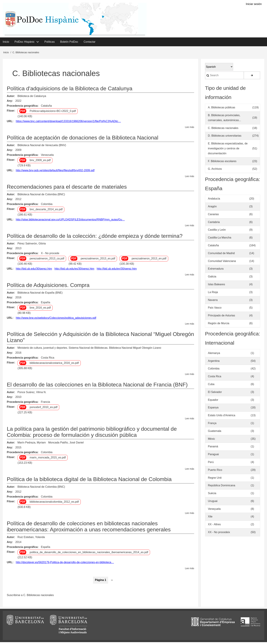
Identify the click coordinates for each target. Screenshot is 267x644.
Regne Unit (215, 479)
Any (9, 103)
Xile (210, 518)
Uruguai (213, 503)
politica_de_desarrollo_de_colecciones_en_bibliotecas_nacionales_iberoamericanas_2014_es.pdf (89, 554)
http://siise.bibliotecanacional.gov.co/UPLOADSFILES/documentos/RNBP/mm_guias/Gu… (70, 221)
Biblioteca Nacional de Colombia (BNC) (41, 196)
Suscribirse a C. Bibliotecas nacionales (30, 597)
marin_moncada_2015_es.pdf (48, 459)
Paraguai (213, 456)
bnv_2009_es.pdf (40, 162)
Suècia (212, 495)
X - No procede (50, 255)
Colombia (47, 206)
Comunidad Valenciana (222, 263)
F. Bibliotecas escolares (222, 163)
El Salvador (215, 394)
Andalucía (214, 200)
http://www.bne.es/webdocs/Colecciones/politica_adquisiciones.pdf (56, 320)
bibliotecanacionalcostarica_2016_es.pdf (54, 365)
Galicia (212, 278)
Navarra (213, 302)
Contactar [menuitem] (89, 43)
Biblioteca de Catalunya (32, 98)
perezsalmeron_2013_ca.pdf (47, 260)
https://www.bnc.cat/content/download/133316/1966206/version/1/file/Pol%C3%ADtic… (68, 123)
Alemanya (214, 355)
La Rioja (213, 294)
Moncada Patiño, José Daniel (66, 444)
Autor (10, 98)
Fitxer (11, 113)
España (45, 304)
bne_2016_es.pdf (40, 309)
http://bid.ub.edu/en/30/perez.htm (117, 270)
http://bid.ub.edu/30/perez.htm (34, 270)
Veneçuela (214, 511)
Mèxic (211, 440)
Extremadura (216, 271)
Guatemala (215, 433)
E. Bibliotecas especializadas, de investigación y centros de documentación (228, 150)
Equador (213, 402)
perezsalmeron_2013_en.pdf (149, 260)
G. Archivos (215, 171)
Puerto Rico (215, 472)
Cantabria (214, 224)
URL (10, 123)
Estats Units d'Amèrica (222, 417)
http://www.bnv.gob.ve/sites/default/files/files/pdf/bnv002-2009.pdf (55, 172)
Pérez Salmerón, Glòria (32, 245)
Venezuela (47, 157)
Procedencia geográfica (22, 108)
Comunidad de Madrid (221, 255)
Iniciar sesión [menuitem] (254, 4)
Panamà (213, 448)
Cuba (211, 386)
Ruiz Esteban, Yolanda (31, 539)
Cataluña (46, 108)
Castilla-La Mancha (220, 239)
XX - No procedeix (219, 534)
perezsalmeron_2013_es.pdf (98, 260)
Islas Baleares (217, 286)
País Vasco (215, 309)
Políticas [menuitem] (50, 43)
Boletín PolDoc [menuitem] (69, 43)
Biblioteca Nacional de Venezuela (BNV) (42, 147)
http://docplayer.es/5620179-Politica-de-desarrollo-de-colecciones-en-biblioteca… (65, 564)
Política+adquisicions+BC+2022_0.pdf (53, 113)
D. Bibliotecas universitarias (225, 138)
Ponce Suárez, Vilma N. (32, 394)
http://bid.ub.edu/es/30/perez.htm (74, 270)
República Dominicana (222, 487)
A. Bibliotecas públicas (222, 109)
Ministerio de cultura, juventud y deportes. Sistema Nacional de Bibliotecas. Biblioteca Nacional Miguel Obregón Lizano (89, 350)
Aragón (212, 208)
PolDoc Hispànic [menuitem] (24, 43)
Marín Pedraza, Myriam (32, 444)
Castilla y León (217, 232)
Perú (211, 464)
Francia (45, 404)
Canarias (213, 216)
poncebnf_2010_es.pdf (44, 409)
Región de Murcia (219, 325)
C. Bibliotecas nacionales (223, 130)
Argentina (214, 363)
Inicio (6, 54)
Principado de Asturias (221, 317)
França (212, 425)
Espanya (213, 409)
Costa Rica (48, 360)
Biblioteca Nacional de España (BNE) (40, 294)
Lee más (190, 129)
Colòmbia (214, 370)
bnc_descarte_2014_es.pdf (46, 211)
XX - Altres (214, 526)
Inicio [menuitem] (6, 43)
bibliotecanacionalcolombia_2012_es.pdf (54, 504)
